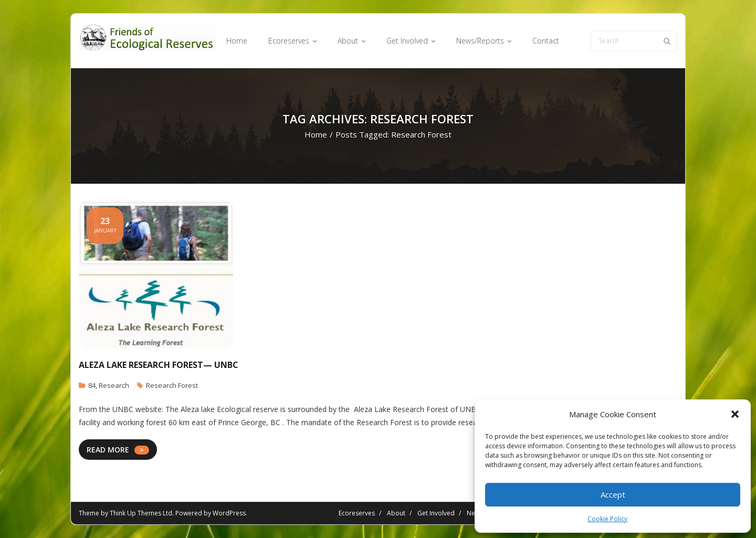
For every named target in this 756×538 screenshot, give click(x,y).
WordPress (229, 513)
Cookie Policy (607, 519)
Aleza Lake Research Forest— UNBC (159, 365)
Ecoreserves (357, 513)
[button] (735, 414)
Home (316, 134)
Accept (613, 494)
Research (114, 385)
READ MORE (108, 450)
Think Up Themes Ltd (141, 513)
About (396, 513)
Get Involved (436, 513)
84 (92, 385)
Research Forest (172, 385)
